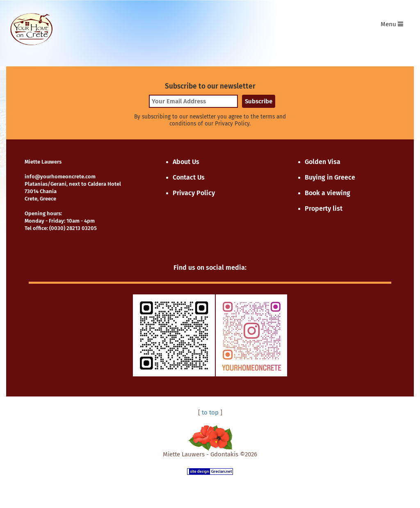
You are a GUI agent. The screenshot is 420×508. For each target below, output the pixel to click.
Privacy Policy (194, 193)
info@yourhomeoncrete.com (60, 177)
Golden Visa (323, 162)
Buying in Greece (330, 177)
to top (210, 412)
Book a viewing (328, 193)
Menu (394, 26)
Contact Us (189, 177)
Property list (324, 208)
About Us (186, 162)
